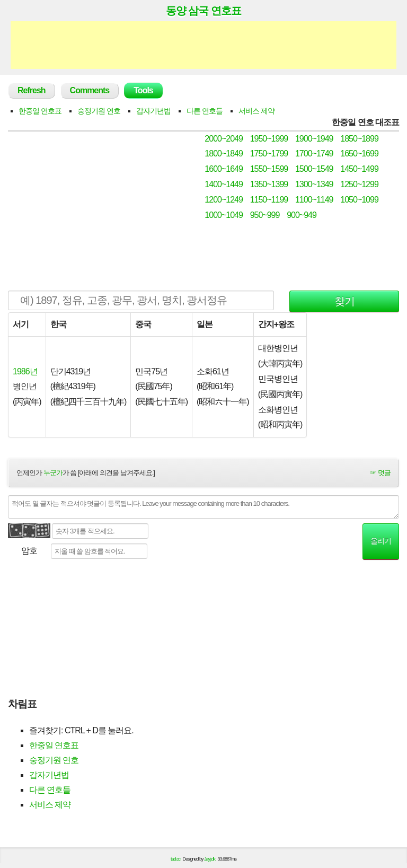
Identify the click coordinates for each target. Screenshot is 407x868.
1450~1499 (359, 169)
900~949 (302, 215)
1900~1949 (314, 139)
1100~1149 (314, 200)
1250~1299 (359, 184)
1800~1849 (224, 154)
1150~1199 (269, 200)
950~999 (265, 215)
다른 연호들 (205, 111)
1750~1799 (269, 154)
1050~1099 (359, 200)
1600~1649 (224, 169)
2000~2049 (224, 139)
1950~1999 (269, 139)
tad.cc (175, 859)
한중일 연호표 (40, 111)
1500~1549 (314, 169)
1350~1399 (269, 184)
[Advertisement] (203, 45)
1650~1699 (359, 154)
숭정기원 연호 (99, 111)
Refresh (32, 90)
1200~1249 (224, 200)
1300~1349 (314, 184)
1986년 (25, 371)
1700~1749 (314, 154)
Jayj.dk (210, 859)
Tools (143, 90)
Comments (90, 90)
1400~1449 (224, 184)
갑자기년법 (153, 111)
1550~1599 (269, 169)
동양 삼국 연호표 (203, 11)
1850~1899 (359, 139)
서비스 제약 (256, 111)
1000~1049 (224, 215)
